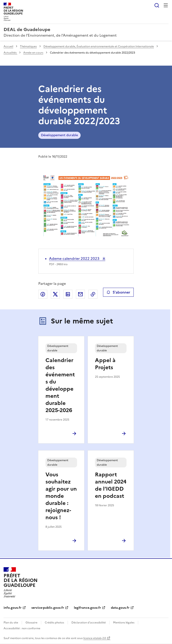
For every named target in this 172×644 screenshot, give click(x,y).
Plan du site (11, 623)
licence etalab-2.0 (95, 638)
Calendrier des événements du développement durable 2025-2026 (60, 385)
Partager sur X (55, 294)
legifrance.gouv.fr (87, 608)
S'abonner (118, 292)
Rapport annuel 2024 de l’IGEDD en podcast (111, 485)
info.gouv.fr (13, 608)
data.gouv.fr (120, 608)
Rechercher (157, 5)
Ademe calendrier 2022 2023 (75, 258)
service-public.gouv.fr (48, 608)
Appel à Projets (105, 364)
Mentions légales (124, 623)
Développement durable (59, 135)
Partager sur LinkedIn (68, 294)
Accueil (8, 46)
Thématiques (28, 46)
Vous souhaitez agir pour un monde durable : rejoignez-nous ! (61, 496)
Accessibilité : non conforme (22, 628)
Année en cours (33, 53)
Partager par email (80, 294)
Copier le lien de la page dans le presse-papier (93, 294)
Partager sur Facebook (43, 294)
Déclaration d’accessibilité (89, 623)
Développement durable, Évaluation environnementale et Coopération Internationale (99, 46)
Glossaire (31, 623)
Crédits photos (54, 623)
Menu (166, 5)
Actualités (10, 53)
